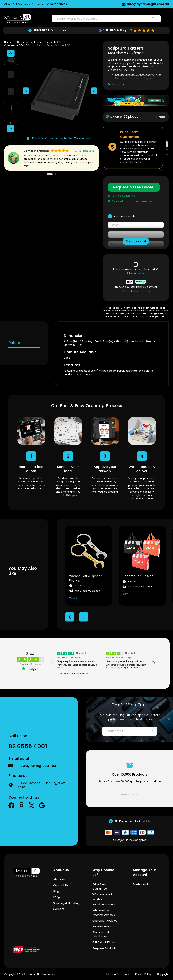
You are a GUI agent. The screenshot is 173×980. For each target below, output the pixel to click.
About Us (59, 879)
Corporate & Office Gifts (18, 45)
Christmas (23, 42)
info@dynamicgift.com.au (36, 766)
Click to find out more (135, 291)
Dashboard (140, 884)
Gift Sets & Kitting (104, 942)
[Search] (153, 19)
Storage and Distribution (101, 934)
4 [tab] (137, 795)
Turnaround (126, 30)
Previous (70, 617)
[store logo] (18, 19)
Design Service (47, 30)
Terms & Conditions (118, 974)
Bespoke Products (104, 948)
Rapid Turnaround (104, 905)
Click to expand (136, 241)
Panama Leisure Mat (138, 576)
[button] (26, 75)
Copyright (163, 974)
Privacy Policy (143, 974)
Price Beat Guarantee (100, 887)
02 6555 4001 (159, 4)
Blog (56, 891)
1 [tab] (156, 117)
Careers (59, 909)
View (72, 598)
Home (8, 42)
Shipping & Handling (66, 903)
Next (84, 617)
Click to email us (135, 273)
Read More (114, 84)
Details (14, 343)
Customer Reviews (105, 921)
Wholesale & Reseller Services (104, 913)
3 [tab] (167, 154)
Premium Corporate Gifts (48, 42)
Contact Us (61, 885)
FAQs (57, 897)
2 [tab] (162, 117)
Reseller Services (104, 926)
